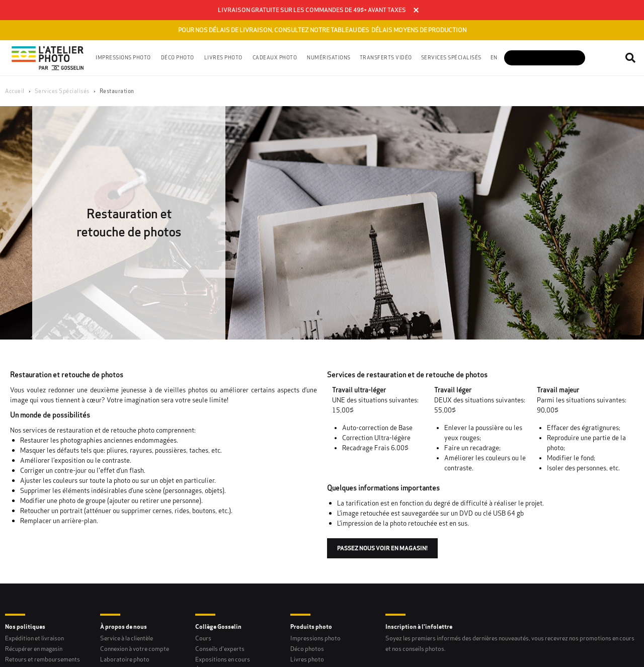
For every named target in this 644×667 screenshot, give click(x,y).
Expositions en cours (223, 659)
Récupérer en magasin (34, 649)
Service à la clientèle (127, 638)
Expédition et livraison (34, 638)
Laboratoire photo (125, 659)
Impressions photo (315, 638)
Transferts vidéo (386, 58)
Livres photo (307, 659)
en (494, 58)
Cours (203, 638)
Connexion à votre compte (135, 649)
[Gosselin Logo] (48, 58)
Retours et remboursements (43, 659)
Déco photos (307, 649)
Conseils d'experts (220, 649)
